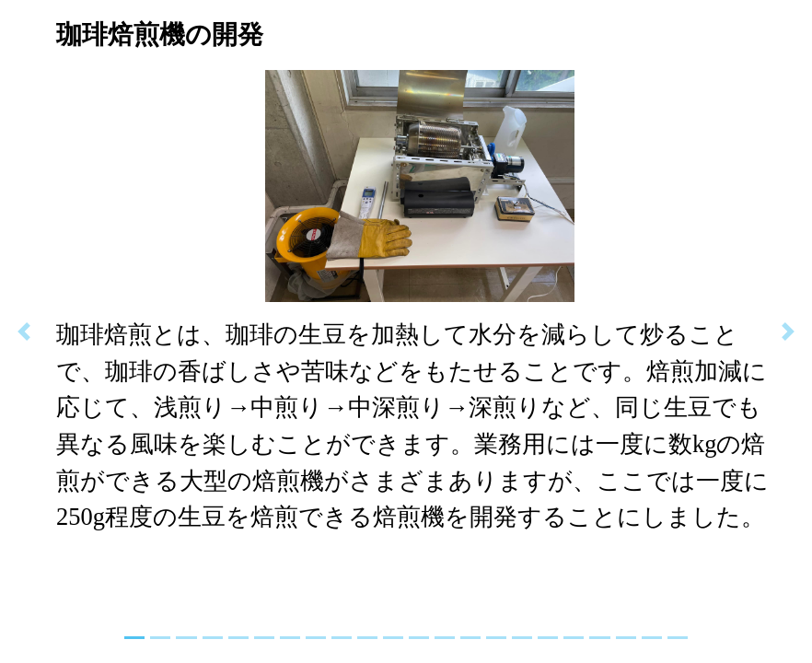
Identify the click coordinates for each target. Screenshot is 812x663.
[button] (24, 331)
